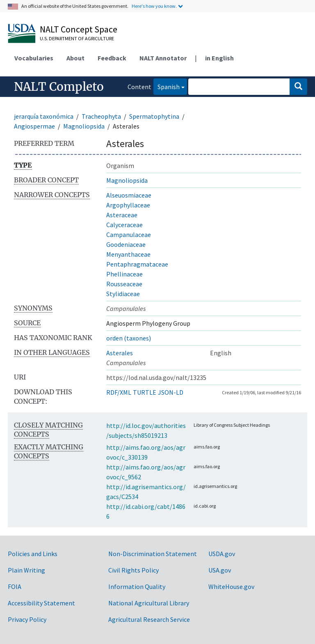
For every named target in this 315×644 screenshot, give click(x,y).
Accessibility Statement (41, 603)
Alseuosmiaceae (129, 195)
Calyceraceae (124, 225)
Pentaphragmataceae (137, 264)
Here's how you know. (154, 6)
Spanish (167, 86)
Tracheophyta (101, 116)
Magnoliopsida (84, 126)
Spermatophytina (154, 116)
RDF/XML (119, 392)
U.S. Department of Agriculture (77, 38)
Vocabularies (34, 58)
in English (219, 58)
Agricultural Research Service (149, 619)
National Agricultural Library (149, 603)
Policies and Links (33, 554)
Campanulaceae (129, 235)
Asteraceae (122, 215)
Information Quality (137, 586)
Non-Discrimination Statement (153, 554)
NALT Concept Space (79, 29)
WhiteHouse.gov (231, 586)
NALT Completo (59, 87)
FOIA (15, 586)
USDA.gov (222, 554)
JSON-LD (171, 392)
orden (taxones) (129, 338)
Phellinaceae (124, 274)
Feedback (112, 58)
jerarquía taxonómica (44, 116)
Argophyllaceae (128, 205)
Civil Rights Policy (134, 570)
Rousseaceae (124, 284)
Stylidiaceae (123, 294)
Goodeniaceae (126, 244)
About (75, 58)
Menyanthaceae (128, 254)
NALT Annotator (163, 58)
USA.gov (220, 570)
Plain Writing (26, 570)
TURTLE (145, 392)
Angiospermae (34, 126)
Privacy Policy (27, 619)
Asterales (120, 353)
